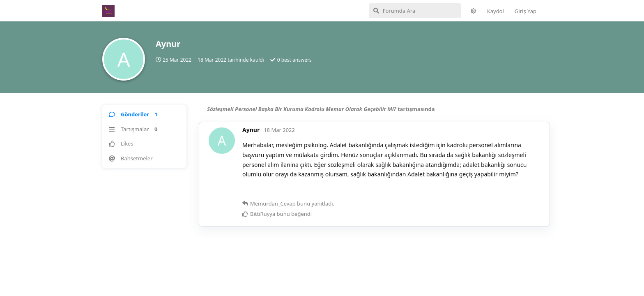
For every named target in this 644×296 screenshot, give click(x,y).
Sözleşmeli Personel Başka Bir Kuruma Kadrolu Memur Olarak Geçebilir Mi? (302, 109)
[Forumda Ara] (415, 11)
